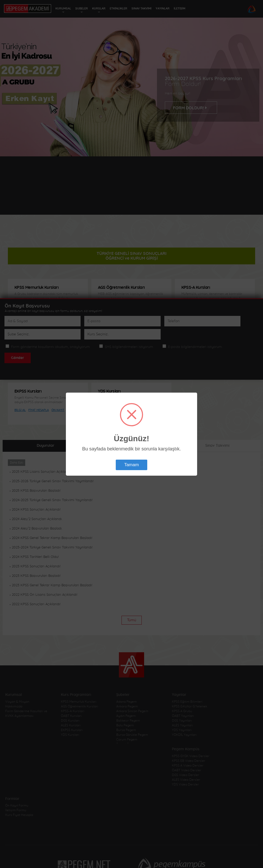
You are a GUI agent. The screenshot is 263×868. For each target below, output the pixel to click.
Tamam (131, 465)
